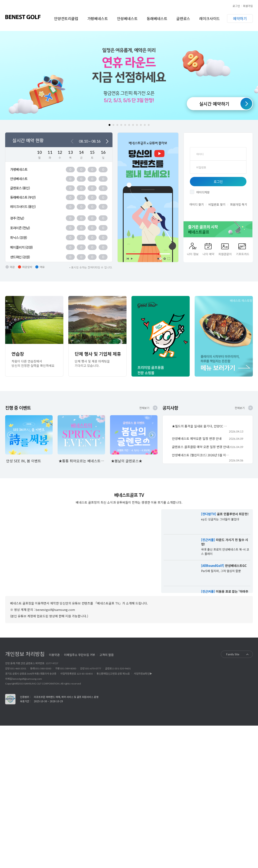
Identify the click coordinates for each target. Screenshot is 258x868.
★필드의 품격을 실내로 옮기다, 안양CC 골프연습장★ (201, 426)
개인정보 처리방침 (25, 654)
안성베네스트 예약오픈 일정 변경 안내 (197, 438)
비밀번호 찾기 (217, 204)
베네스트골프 (23, 17)
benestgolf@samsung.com (27, 679)
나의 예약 (208, 254)
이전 (72, 141)
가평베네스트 (98, 18)
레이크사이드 (209, 18)
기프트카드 (243, 254)
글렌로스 (183, 18)
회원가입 (248, 6)
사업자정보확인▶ (143, 674)
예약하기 (240, 18)
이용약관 (54, 655)
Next (152, 435)
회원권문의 (225, 254)
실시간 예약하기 (214, 104)
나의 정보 (193, 254)
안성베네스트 (127, 18)
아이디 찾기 (197, 204)
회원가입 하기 (239, 204)
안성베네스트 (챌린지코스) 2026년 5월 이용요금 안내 (201, 455)
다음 (107, 141)
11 (149, 125)
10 (145, 125)
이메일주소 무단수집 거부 (80, 655)
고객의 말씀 (107, 655)
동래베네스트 (157, 18)
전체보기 (144, 408)
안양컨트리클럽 (66, 18)
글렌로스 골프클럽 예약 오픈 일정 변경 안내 (200, 447)
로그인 (236, 6)
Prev (10, 435)
